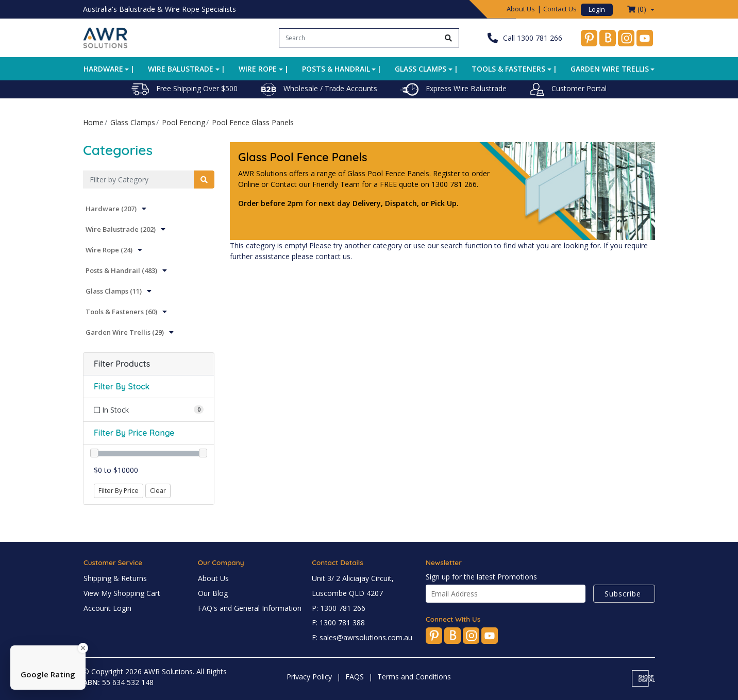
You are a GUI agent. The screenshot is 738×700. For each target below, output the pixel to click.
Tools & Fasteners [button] (508, 69)
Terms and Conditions (414, 677)
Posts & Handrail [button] (336, 69)
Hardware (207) (111, 209)
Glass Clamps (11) (114, 291)
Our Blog (213, 593)
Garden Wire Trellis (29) (125, 332)
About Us (521, 9)
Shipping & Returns (115, 578)
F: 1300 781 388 (338, 622)
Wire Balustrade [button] (181, 69)
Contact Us (560, 9)
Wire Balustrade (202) (121, 229)
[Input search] (359, 38)
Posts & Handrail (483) (121, 270)
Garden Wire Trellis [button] (610, 69)
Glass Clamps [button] (421, 69)
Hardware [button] (103, 69)
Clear (158, 491)
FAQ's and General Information (250, 608)
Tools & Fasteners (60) (121, 312)
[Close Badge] (83, 648)
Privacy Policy (309, 677)
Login (597, 9)
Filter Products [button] (122, 364)
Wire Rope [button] (258, 69)
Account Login (107, 608)
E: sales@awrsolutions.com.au (362, 637)
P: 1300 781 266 (339, 608)
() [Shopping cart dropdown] (638, 9)
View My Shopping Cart (122, 593)
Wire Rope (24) (109, 250)
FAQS (355, 677)
